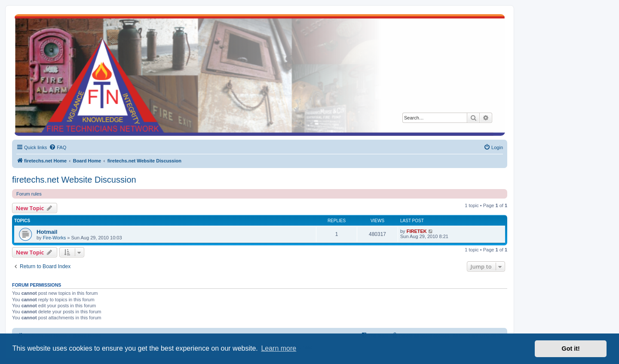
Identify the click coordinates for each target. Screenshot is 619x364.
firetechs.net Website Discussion (74, 180)
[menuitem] (58, 147)
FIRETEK (417, 231)
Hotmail (47, 232)
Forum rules (29, 194)
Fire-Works (55, 238)
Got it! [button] (571, 349)
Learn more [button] (279, 348)
